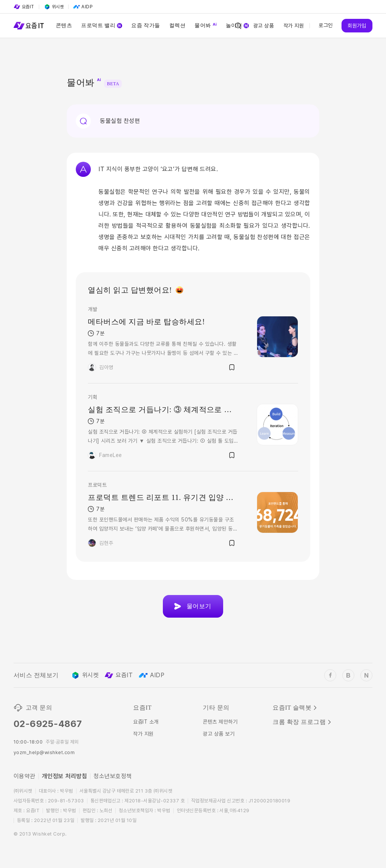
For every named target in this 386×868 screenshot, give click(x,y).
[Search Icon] (238, 26)
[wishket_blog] (348, 675)
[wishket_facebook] (330, 675)
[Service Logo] (29, 26)
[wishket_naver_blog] (366, 675)
